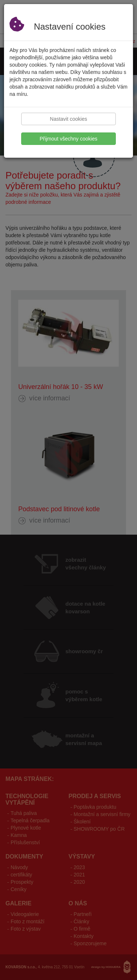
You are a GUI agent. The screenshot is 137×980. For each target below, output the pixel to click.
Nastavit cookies (69, 119)
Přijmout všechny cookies (69, 139)
